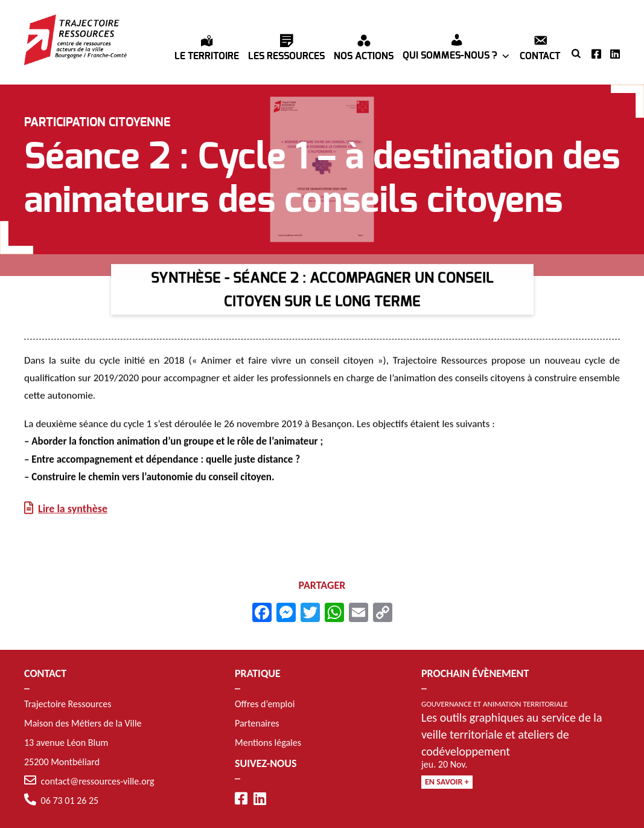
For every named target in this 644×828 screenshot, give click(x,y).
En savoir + (447, 782)
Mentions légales (268, 743)
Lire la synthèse (73, 510)
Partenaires (257, 723)
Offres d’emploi (265, 704)
